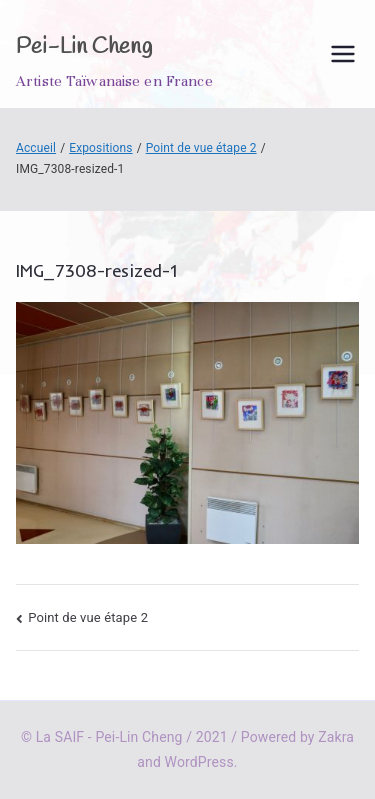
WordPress (199, 762)
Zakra (336, 737)
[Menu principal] (343, 54)
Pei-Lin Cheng (84, 47)
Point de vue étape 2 (88, 617)
